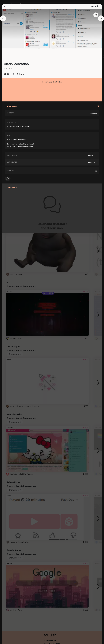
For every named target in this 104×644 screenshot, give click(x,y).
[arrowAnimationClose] (3, 18)
